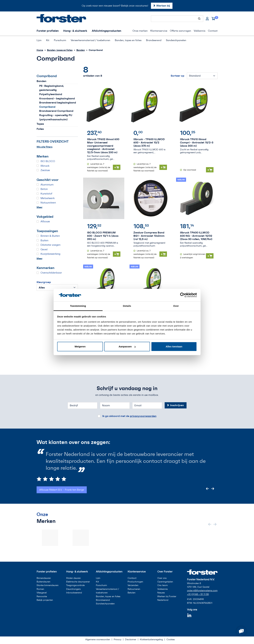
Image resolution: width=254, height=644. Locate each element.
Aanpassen (127, 346)
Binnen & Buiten (50, 236)
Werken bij (163, 6)
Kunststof (46, 194)
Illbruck (45, 166)
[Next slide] (213, 489)
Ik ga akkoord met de (129, 416)
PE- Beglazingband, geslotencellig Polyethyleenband (52, 90)
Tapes (40, 124)
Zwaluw (45, 170)
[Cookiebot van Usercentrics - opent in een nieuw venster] (183, 295)
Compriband (47, 107)
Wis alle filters (45, 147)
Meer (40, 207)
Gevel (44, 249)
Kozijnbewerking (50, 254)
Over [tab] (176, 306)
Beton (44, 189)
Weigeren (80, 346)
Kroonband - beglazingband (57, 98)
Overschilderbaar (51, 273)
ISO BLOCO (48, 161)
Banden (81, 50)
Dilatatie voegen (50, 245)
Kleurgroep (44, 282)
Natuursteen (48, 203)
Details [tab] (127, 306)
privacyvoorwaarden (143, 416)
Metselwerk (48, 198)
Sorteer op (177, 76)
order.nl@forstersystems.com (202, 591)
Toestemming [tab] (78, 306)
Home (40, 50)
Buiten (44, 240)
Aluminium (47, 185)
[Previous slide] (207, 489)
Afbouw (45, 221)
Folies (40, 129)
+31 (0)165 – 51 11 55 (198, 594)
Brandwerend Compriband (56, 111)
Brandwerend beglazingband (58, 102)
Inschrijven (177, 405)
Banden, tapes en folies (60, 50)
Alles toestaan (174, 346)
